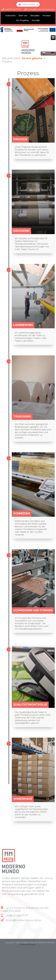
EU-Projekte (22, 20)
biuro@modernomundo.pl (24, 920)
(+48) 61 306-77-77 (11, 9)
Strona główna (32, 58)
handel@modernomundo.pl (39, 9)
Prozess (47, 15)
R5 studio (32, 944)
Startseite (10, 15)
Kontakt (36, 20)
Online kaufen (28, 4)
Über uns (23, 15)
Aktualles (35, 15)
